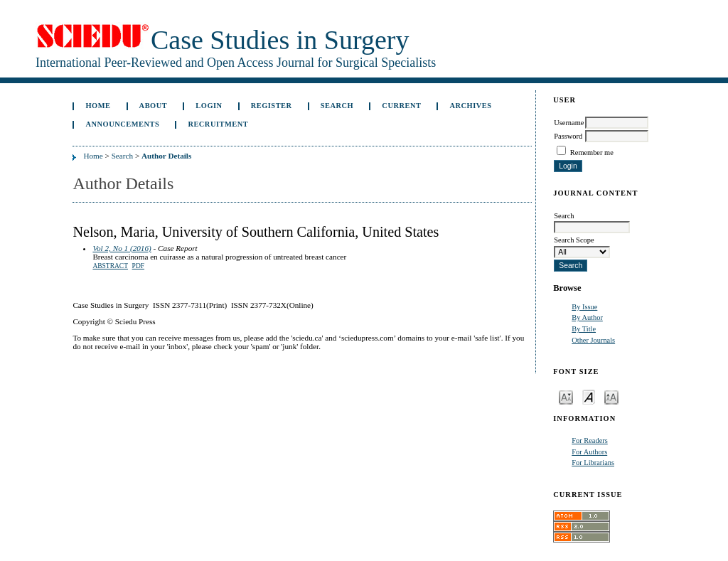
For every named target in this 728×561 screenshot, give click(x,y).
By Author (587, 317)
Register (272, 106)
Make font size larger (611, 396)
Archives (471, 106)
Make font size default (589, 396)
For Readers (590, 440)
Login (209, 106)
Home (98, 106)
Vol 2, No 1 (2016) (122, 248)
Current (401, 106)
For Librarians (593, 463)
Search (337, 106)
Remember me (592, 153)
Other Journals (593, 340)
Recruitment (218, 124)
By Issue (584, 307)
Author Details (166, 156)
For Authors (589, 452)
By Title (584, 329)
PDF (138, 266)
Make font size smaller (566, 396)
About (154, 106)
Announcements (122, 124)
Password (568, 136)
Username (569, 123)
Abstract (110, 266)
